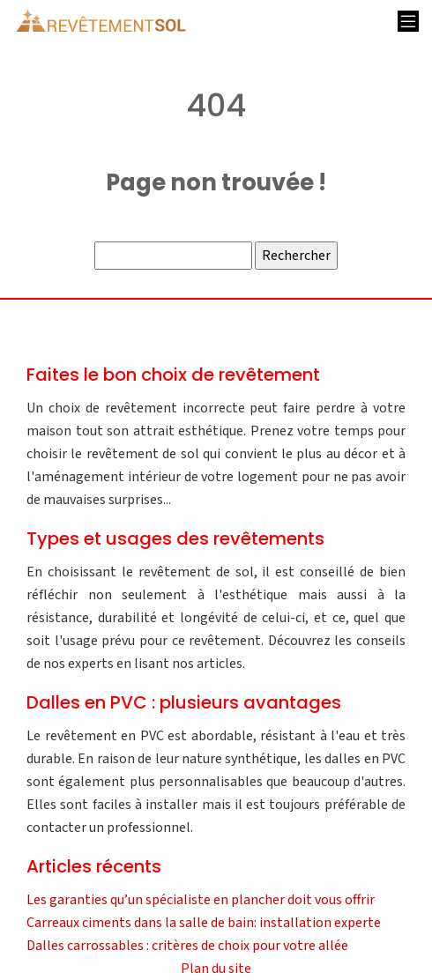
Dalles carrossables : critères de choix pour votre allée (187, 946)
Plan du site (216, 969)
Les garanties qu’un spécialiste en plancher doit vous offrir (201, 900)
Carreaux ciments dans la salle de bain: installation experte (204, 923)
